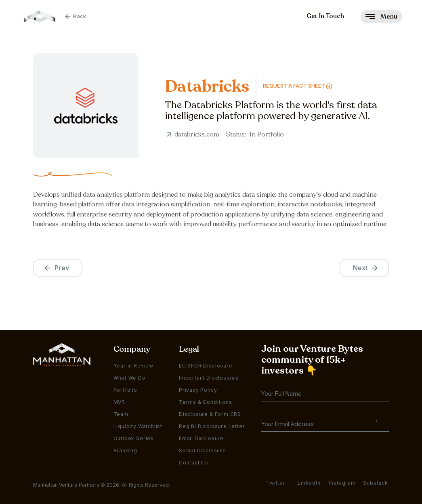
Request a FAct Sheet (294, 86)
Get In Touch (325, 16)
